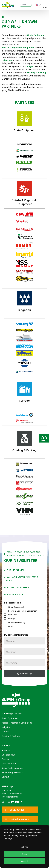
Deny (24, 854)
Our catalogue (8, 755)
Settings (25, 847)
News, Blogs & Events (12, 772)
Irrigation (13, 615)
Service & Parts (9, 764)
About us (6, 750)
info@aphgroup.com (17, 819)
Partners (6, 759)
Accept (24, 861)
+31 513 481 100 (15, 810)
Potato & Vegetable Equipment (18, 48)
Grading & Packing (36, 73)
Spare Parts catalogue (12, 768)
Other (11, 626)
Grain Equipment (16, 607)
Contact (5, 777)
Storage (28, 66)
